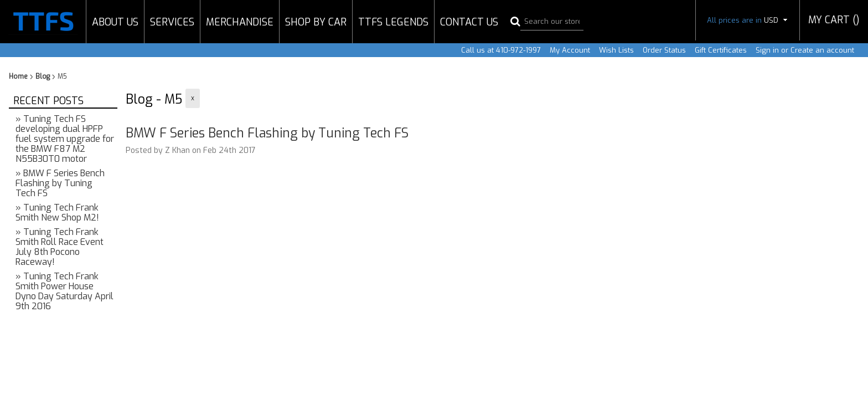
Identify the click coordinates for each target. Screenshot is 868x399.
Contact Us (469, 22)
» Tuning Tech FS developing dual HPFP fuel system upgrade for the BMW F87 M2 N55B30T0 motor (65, 139)
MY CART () (834, 20)
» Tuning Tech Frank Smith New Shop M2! (57, 213)
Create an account (822, 50)
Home (18, 76)
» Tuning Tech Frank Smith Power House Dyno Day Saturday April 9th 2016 (64, 291)
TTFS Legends (393, 22)
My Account (570, 50)
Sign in (767, 50)
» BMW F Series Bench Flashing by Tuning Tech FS (60, 183)
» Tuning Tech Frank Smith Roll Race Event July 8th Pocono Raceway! (60, 247)
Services (172, 22)
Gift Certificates (721, 50)
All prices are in (748, 20)
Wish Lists (616, 50)
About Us (115, 22)
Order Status (664, 50)
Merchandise (240, 22)
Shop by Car (316, 22)
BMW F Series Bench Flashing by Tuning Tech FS (267, 133)
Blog (43, 76)
